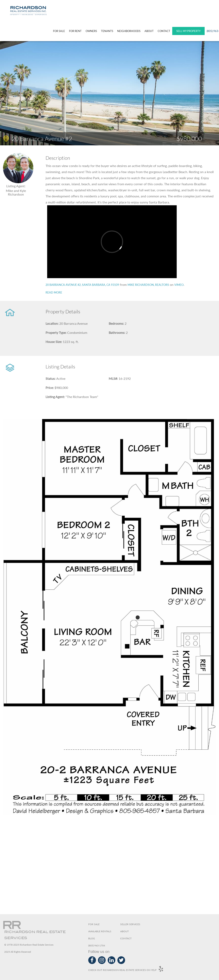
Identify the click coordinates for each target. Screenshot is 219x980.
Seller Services (130, 924)
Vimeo (179, 285)
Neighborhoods (129, 31)
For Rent (75, 31)
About (149, 31)
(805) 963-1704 (97, 945)
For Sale (59, 31)
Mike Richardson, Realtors (148, 285)
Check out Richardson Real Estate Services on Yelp (126, 969)
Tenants (107, 31)
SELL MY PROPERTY (188, 31)
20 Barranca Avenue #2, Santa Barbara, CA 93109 (82, 285)
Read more (54, 292)
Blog (92, 938)
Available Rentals (100, 931)
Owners (91, 31)
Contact (164, 31)
